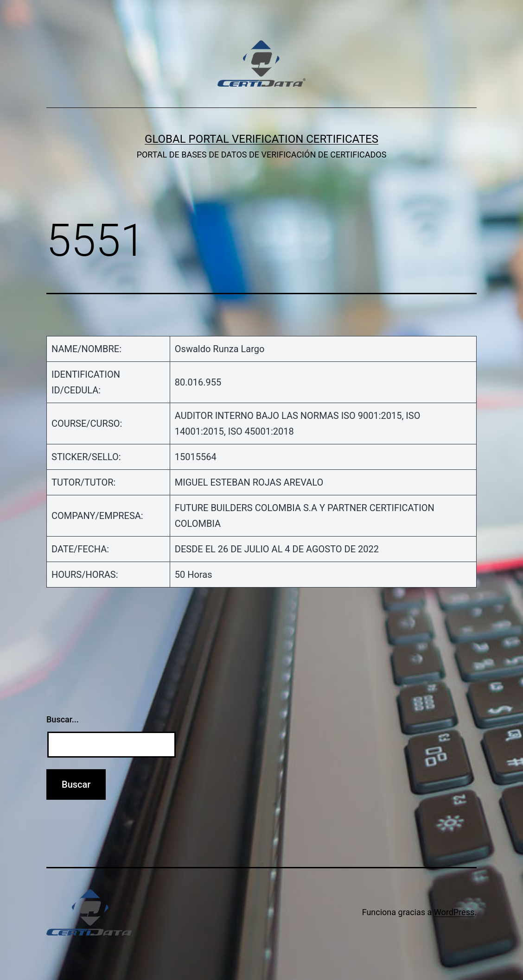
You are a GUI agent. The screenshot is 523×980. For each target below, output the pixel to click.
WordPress (454, 912)
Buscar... (63, 719)
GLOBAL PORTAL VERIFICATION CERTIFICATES (261, 139)
